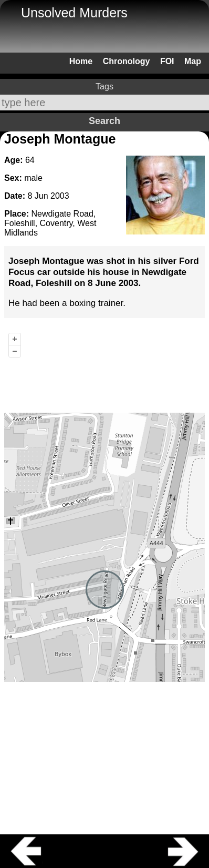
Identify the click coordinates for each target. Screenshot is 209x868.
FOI (167, 61)
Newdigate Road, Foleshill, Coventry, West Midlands (50, 223)
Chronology (127, 61)
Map (193, 61)
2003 (60, 196)
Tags (104, 86)
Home (81, 61)
